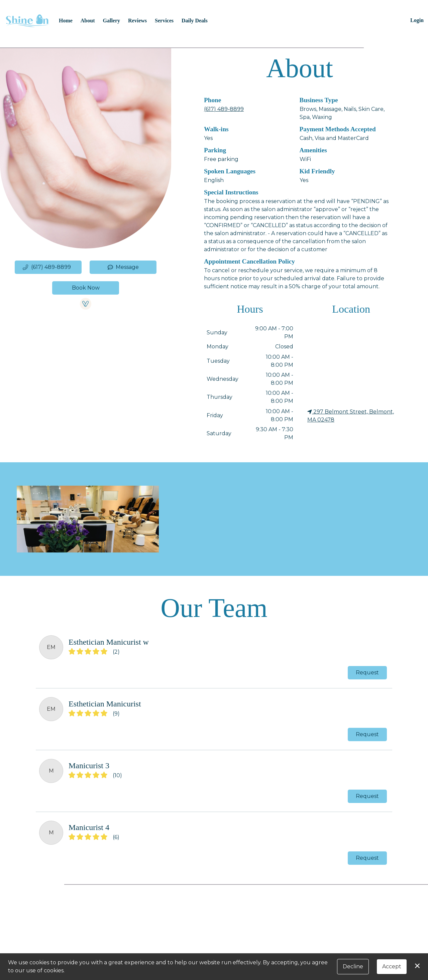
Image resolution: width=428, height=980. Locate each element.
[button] (48, 267)
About (88, 21)
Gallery (112, 21)
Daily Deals (195, 21)
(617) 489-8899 (224, 109)
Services (164, 21)
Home (66, 21)
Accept (392, 966)
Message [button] (123, 267)
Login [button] (417, 20)
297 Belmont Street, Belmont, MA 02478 (351, 416)
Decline (353, 966)
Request (367, 673)
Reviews (137, 21)
